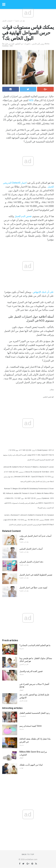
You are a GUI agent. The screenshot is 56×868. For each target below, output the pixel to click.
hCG (31, 100)
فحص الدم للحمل (23, 216)
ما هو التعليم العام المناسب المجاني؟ (35, 645)
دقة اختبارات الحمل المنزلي (31, 562)
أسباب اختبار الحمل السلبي (31, 549)
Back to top (28, 854)
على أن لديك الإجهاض (43, 292)
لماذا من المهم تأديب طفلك (31, 765)
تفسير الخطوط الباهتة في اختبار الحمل (36, 575)
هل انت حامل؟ (20, 21)
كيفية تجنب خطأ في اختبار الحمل (33, 588)
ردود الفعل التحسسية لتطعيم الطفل (35, 713)
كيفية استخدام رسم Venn (31, 726)
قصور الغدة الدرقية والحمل (31, 671)
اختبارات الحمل (7, 21)
